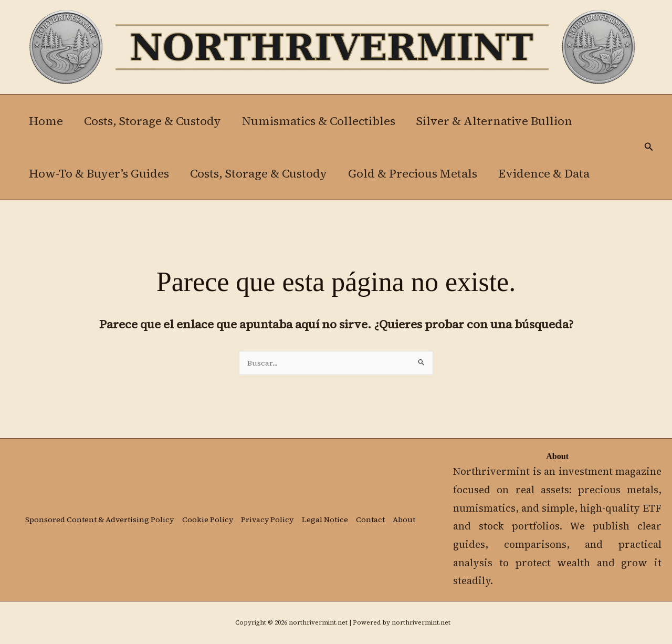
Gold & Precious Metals (418, 173)
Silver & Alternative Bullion (502, 121)
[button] (649, 147)
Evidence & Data (551, 173)
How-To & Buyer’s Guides (100, 173)
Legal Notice (332, 513)
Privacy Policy (273, 513)
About (35, 528)
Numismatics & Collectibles (324, 121)
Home (47, 121)
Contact (378, 513)
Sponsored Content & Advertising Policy (101, 513)
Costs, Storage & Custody (156, 121)
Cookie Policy (212, 513)
